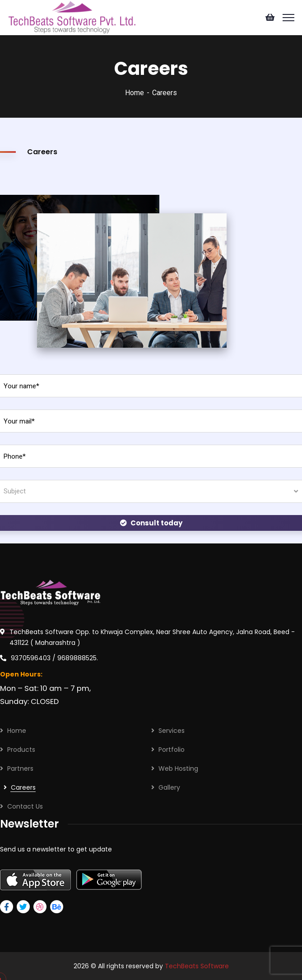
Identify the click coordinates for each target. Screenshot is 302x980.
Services (172, 731)
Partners (20, 768)
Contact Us (25, 806)
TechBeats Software (197, 966)
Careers (23, 787)
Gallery (169, 787)
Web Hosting (178, 768)
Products (21, 750)
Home (135, 93)
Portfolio (172, 750)
